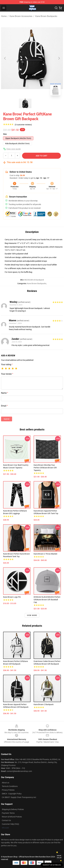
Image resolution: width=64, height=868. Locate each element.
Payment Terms (8, 813)
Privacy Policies (8, 790)
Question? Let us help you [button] (52, 865)
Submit (7, 419)
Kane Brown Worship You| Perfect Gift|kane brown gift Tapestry (45, 468)
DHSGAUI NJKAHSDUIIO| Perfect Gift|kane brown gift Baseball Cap (47, 600)
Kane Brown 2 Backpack (44, 704)
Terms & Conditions (10, 786)
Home (4, 16)
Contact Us (6, 820)
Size (5, 134)
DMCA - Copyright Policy (12, 794)
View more (32, 615)
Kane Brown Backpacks (46, 16)
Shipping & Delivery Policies (13, 809)
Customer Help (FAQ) (10, 824)
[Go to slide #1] (25, 103)
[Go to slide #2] (39, 103)
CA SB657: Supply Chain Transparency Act (19, 797)
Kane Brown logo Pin (12, 597)
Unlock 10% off (59, 857)
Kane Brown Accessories (21, 16)
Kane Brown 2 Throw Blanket (45, 554)
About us (6, 783)
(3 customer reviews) (23, 125)
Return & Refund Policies (12, 817)
